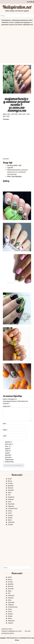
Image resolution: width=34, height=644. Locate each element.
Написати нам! (7, 629)
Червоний (11, 522)
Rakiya (17, 640)
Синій (10, 513)
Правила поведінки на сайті (12, 631)
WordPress (29, 638)
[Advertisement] (17, 45)
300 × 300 (18, 114)
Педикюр (11, 506)
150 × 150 (11, 114)
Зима (10, 492)
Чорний (10, 525)
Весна (10, 481)
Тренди (10, 515)
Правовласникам (8, 633)
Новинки (11, 499)
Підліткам (11, 504)
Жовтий (10, 488)
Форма (10, 518)
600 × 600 (6, 116)
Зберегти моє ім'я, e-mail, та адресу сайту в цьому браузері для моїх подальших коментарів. (9, 452)
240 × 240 (26, 114)
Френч (10, 520)
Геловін (10, 483)
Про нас (28, 631)
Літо (9, 495)
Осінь (10, 502)
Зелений (11, 490)
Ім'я (5, 424)
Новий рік (11, 497)
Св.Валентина (13, 509)
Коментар (7, 406)
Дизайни (11, 486)
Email (5, 430)
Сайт (5, 436)
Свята (10, 511)
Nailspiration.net (17, 7)
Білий (10, 479)
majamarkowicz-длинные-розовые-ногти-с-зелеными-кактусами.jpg (18, 172)
